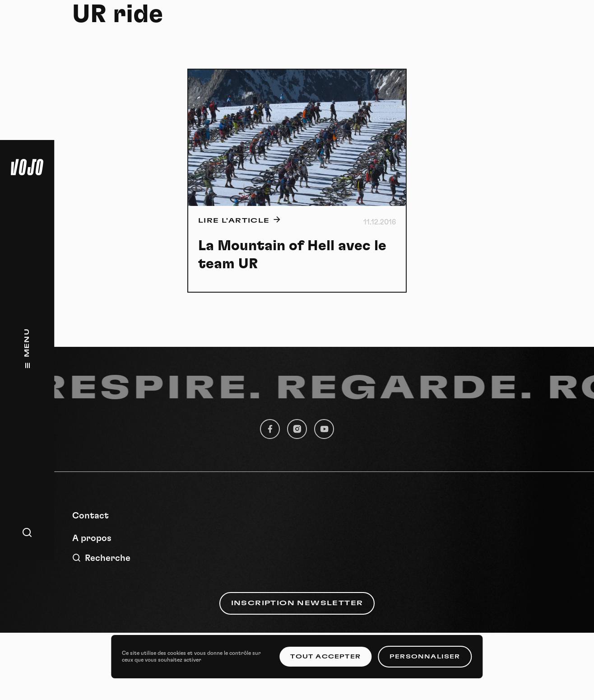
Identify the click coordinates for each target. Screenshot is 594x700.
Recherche (101, 558)
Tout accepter (325, 657)
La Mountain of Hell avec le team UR (292, 255)
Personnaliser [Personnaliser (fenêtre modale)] (425, 657)
